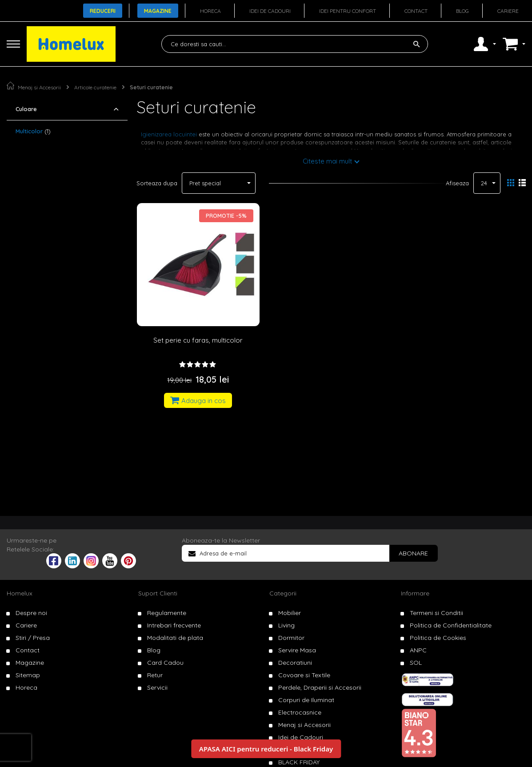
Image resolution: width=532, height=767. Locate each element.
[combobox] (295, 44)
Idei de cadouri (270, 11)
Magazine (158, 11)
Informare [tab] (415, 593)
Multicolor (33, 131)
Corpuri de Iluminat (306, 700)
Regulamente (167, 613)
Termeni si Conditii (436, 613)
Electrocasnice (300, 712)
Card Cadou (165, 663)
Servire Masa (297, 650)
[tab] (67, 109)
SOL (416, 663)
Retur (155, 675)
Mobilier (290, 613)
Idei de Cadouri (301, 737)
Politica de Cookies (438, 638)
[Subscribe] (413, 553)
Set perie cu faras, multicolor (198, 340)
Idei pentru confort (348, 11)
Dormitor (291, 638)
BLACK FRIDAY (299, 762)
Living (286, 625)
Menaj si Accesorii (39, 87)
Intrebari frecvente (174, 625)
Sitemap (28, 675)
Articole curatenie (95, 87)
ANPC (418, 650)
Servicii (157, 687)
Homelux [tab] (20, 593)
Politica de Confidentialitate (451, 625)
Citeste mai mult (327, 161)
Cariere (508, 11)
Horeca (210, 11)
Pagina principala (10, 86)
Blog (462, 11)
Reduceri (103, 11)
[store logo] (71, 44)
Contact (416, 11)
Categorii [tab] (283, 593)
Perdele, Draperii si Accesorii (320, 687)
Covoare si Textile (304, 675)
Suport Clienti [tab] (158, 593)
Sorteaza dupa (157, 183)
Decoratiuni (295, 663)
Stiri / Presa (33, 638)
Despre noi (31, 613)
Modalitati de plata (175, 638)
